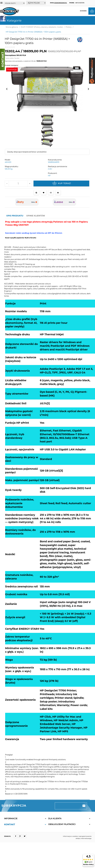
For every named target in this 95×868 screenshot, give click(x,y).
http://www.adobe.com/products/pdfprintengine (34, 777)
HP (49, 176)
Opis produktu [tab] (15, 216)
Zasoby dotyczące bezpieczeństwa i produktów (27, 152)
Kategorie (12, 20)
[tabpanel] (47, 509)
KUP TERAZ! (61, 183)
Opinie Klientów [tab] (36, 216)
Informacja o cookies (70, 836)
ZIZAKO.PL (8, 836)
